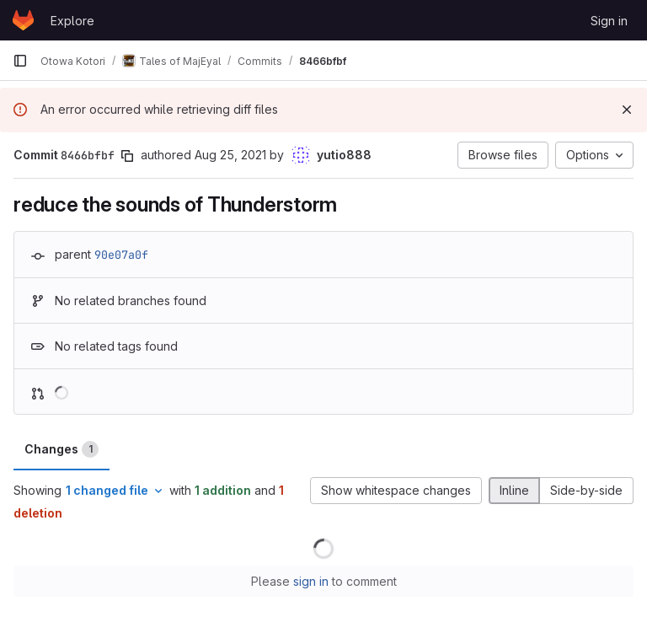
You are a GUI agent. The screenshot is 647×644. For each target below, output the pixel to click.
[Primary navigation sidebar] (20, 61)
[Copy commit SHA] (127, 156)
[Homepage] (23, 20)
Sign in (609, 21)
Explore (72, 21)
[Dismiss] (627, 110)
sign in (311, 581)
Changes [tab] (61, 449)
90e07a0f (121, 255)
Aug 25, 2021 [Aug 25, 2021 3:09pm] (230, 155)
